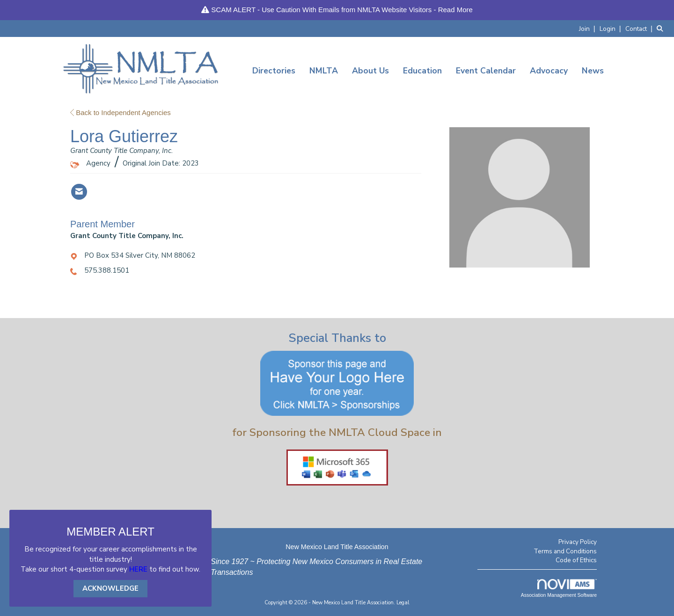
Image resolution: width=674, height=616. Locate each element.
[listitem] (588, 28)
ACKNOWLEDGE (110, 588)
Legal (403, 603)
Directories (274, 71)
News (593, 71)
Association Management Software (559, 588)
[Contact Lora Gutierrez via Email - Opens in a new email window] (79, 192)
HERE (138, 569)
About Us (370, 71)
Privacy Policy (578, 542)
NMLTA (324, 71)
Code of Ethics (576, 560)
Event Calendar (486, 71)
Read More (455, 10)
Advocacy (549, 71)
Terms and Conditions (565, 551)
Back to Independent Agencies (121, 112)
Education (422, 71)
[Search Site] (662, 28)
